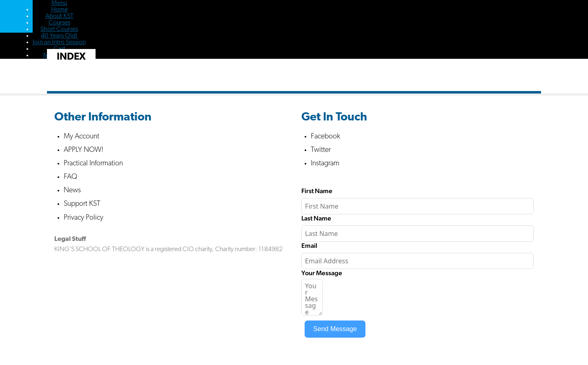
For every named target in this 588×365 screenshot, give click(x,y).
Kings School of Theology (16, 16)
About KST (59, 16)
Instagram (325, 164)
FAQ (70, 177)
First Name (317, 191)
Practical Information (93, 164)
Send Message (335, 329)
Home (59, 10)
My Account (81, 137)
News (72, 190)
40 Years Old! (59, 36)
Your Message (322, 273)
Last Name (316, 218)
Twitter (321, 150)
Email (309, 246)
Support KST (82, 204)
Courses (59, 23)
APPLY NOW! (84, 150)
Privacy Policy (84, 218)
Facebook (325, 137)
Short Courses (59, 29)
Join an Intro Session (59, 42)
